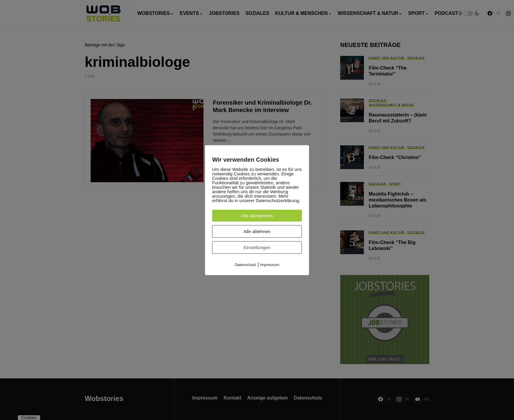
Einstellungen (257, 247)
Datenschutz (245, 264)
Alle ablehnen (257, 231)
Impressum (270, 264)
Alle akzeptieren (257, 215)
